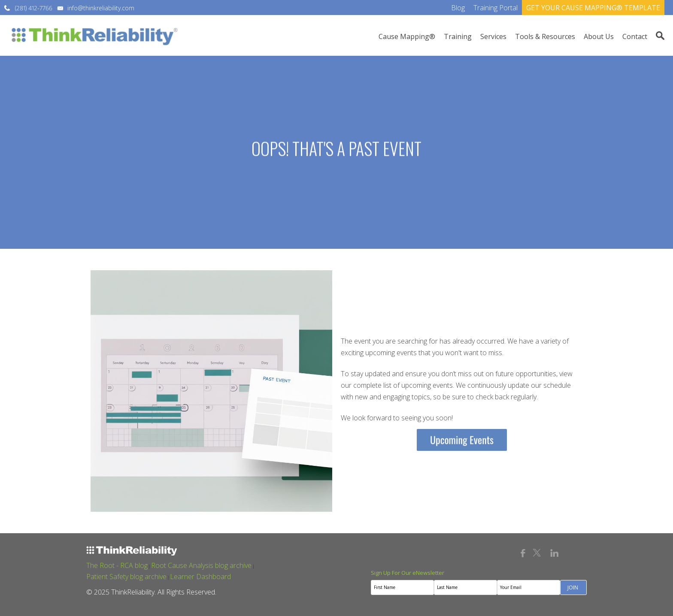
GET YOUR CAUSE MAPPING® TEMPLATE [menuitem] (593, 8)
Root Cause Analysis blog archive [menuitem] (201, 565)
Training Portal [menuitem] (496, 8)
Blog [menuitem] (458, 8)
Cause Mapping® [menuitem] (407, 36)
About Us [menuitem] (599, 36)
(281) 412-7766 (34, 8)
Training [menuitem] (458, 36)
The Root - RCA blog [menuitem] (117, 565)
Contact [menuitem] (635, 36)
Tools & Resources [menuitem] (545, 36)
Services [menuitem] (493, 36)
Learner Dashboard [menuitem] (200, 577)
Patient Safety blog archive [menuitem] (126, 577)
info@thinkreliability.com (101, 8)
